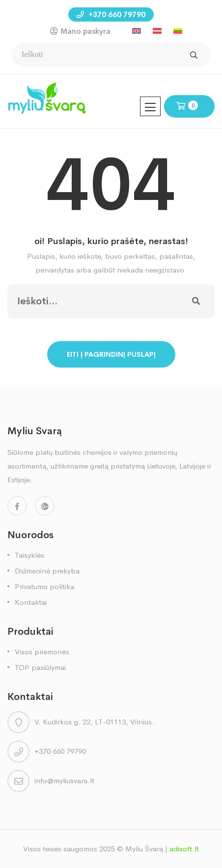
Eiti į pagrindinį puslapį (111, 354)
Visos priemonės (42, 652)
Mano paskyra (85, 31)
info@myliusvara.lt (64, 781)
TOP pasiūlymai (40, 667)
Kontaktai (31, 602)
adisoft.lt (184, 849)
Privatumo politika (44, 586)
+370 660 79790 (111, 14)
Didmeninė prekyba (47, 571)
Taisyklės (29, 555)
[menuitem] (137, 31)
